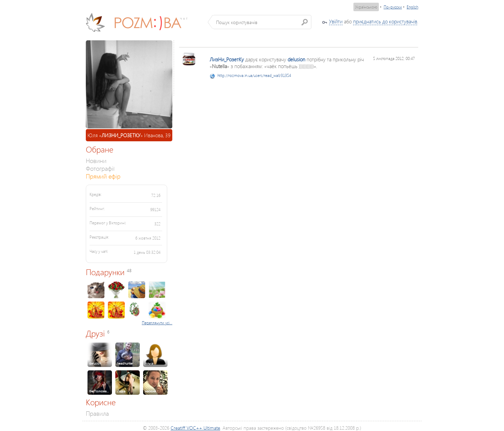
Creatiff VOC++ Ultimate (195, 428)
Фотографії (100, 168)
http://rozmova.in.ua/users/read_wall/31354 (254, 75)
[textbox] (262, 22)
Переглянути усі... (157, 323)
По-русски (393, 7)
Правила (97, 413)
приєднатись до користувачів (385, 21)
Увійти (336, 21)
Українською (366, 7)
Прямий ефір (103, 176)
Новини (96, 160)
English (412, 7)
